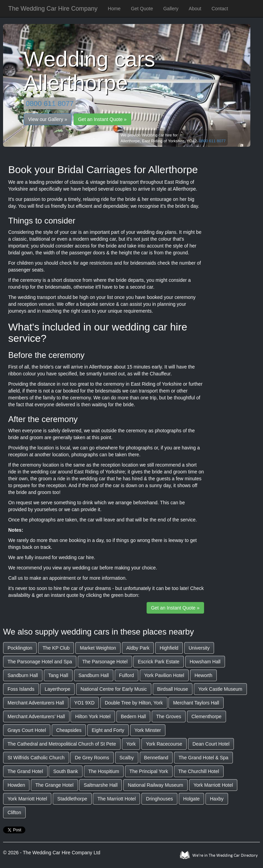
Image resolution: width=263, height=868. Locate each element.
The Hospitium (104, 771)
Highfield (169, 648)
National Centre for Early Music (114, 689)
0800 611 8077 (50, 103)
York (131, 744)
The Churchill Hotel (199, 771)
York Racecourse (164, 744)
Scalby (127, 758)
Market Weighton (98, 648)
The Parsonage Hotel (105, 662)
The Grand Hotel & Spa (203, 758)
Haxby (217, 799)
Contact (220, 9)
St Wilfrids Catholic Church (36, 758)
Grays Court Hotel (27, 730)
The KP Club (56, 648)
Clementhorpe (206, 716)
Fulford (127, 675)
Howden (16, 785)
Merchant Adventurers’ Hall (36, 716)
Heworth (203, 675)
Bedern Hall (133, 716)
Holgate (191, 799)
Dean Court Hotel (211, 744)
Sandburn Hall (23, 675)
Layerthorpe (57, 689)
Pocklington (20, 648)
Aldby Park (138, 648)
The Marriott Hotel (116, 799)
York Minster (148, 730)
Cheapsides (69, 730)
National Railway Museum (155, 785)
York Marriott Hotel (213, 785)
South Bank (65, 771)
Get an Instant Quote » (102, 119)
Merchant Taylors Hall (196, 703)
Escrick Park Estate (158, 662)
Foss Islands (21, 689)
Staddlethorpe (72, 799)
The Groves (169, 716)
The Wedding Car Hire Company (53, 9)
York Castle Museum (220, 689)
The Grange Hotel (54, 785)
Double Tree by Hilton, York (134, 703)
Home (114, 9)
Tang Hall (58, 675)
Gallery (171, 9)
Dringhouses (159, 799)
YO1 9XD (84, 703)
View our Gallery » (48, 119)
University (199, 648)
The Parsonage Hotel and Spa (40, 662)
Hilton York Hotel (93, 716)
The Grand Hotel (25, 771)
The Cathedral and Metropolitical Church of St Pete (62, 744)
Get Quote (142, 9)
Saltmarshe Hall (101, 785)
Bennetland (156, 758)
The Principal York (149, 771)
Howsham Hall (205, 662)
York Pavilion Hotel (164, 675)
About (195, 9)
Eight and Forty (108, 730)
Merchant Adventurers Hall (36, 703)
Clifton (14, 812)
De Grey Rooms (92, 758)
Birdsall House (173, 689)
